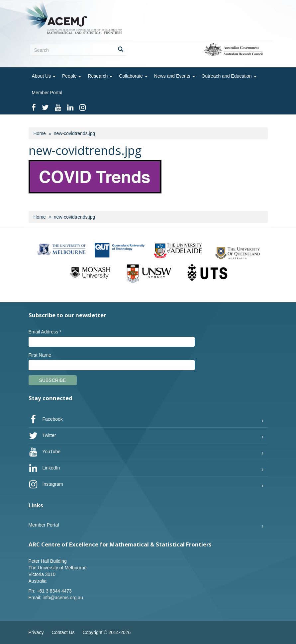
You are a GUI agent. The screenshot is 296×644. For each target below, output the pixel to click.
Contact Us (63, 632)
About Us (44, 76)
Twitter (42, 436)
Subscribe (53, 380)
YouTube (45, 452)
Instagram (46, 484)
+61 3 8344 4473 (54, 591)
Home (40, 133)
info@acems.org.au (63, 598)
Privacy (36, 632)
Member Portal (47, 93)
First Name (40, 355)
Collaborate (133, 76)
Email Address (45, 332)
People (72, 76)
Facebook (46, 419)
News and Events (175, 76)
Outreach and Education (229, 76)
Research (100, 76)
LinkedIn (44, 468)
